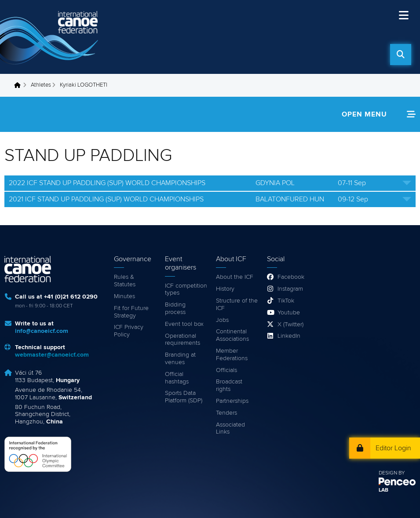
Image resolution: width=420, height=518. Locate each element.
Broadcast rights (229, 385)
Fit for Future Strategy (131, 312)
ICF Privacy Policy (129, 331)
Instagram (290, 289)
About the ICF (235, 277)
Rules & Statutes (125, 281)
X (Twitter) (290, 325)
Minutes (124, 296)
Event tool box (184, 324)
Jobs (222, 320)
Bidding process (175, 308)
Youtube (289, 313)
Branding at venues (180, 359)
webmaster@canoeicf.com (52, 355)
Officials (226, 370)
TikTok (286, 301)
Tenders (226, 413)
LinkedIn (289, 336)
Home (20, 85)
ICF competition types (186, 290)
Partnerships (232, 401)
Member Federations (232, 355)
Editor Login (393, 448)
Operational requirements (183, 340)
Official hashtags (177, 378)
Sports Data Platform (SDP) (184, 397)
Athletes (41, 85)
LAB (383, 490)
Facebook (291, 277)
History (225, 289)
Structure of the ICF (237, 305)
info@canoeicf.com (42, 331)
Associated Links (230, 429)
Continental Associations (232, 335)
